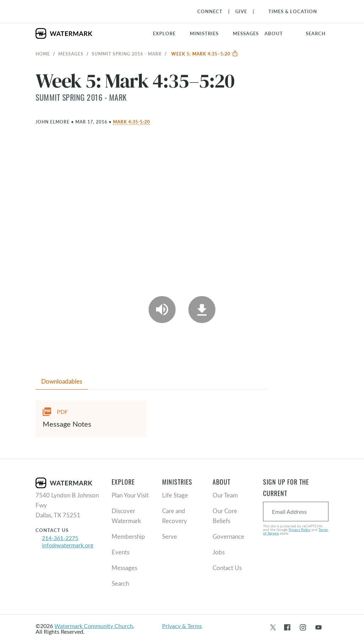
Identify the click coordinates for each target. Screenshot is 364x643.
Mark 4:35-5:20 (132, 122)
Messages (71, 54)
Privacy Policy (299, 529)
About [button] (274, 33)
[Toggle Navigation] (289, 11)
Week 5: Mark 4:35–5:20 (205, 54)
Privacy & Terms (182, 626)
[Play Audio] (162, 310)
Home (43, 54)
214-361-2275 (60, 538)
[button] (208, 33)
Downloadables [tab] (62, 381)
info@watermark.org (68, 545)
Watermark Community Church (94, 626)
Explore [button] (164, 33)
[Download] (202, 310)
